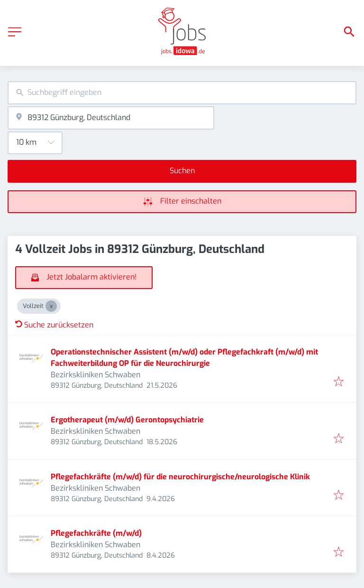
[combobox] (182, 93)
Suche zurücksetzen (54, 325)
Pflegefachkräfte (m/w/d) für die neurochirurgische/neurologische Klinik (180, 477)
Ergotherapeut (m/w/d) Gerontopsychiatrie (127, 420)
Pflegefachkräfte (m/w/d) (96, 533)
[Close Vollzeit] (51, 306)
